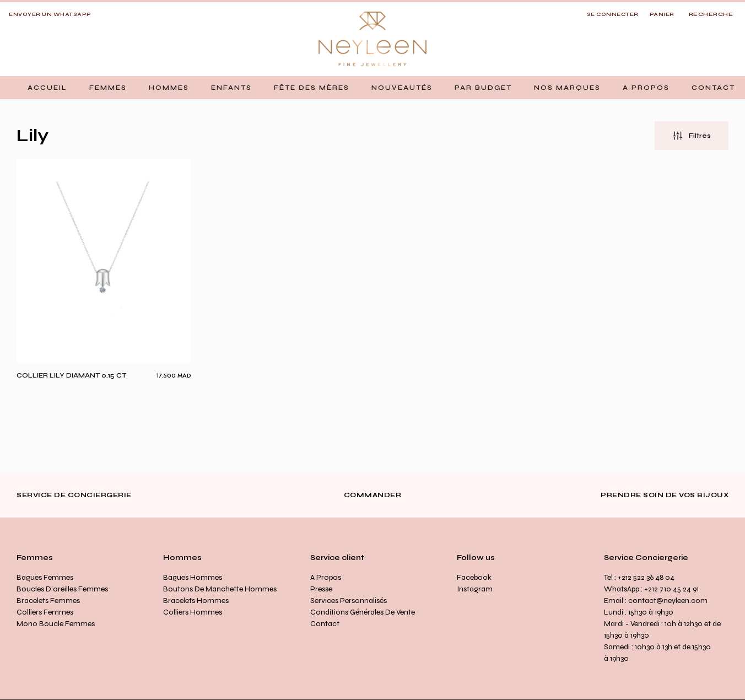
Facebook (474, 577)
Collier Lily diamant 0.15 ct (71, 375)
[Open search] (711, 15)
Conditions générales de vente (363, 612)
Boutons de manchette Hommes (220, 589)
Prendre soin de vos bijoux (665, 495)
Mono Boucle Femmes (56, 624)
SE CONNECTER (613, 14)
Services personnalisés (349, 601)
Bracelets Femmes (48, 601)
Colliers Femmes (45, 612)
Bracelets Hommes (196, 601)
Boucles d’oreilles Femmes (62, 589)
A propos (326, 577)
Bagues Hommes (193, 577)
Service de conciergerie (74, 495)
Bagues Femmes (45, 577)
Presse (321, 589)
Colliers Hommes (193, 612)
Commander (373, 495)
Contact (325, 624)
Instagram (475, 589)
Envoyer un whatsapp (50, 14)
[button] (108, 88)
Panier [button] (662, 14)
